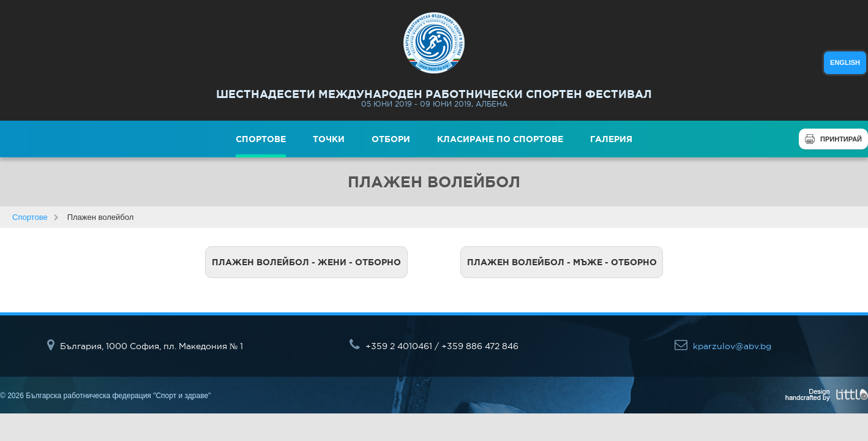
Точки (329, 139)
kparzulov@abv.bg (723, 346)
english (845, 62)
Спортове (261, 139)
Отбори (391, 139)
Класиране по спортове (500, 139)
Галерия (611, 139)
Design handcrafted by (827, 395)
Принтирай (841, 139)
